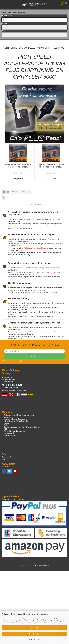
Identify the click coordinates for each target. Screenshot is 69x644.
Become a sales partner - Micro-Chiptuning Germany (22, 427)
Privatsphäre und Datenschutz (14, 431)
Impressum (8, 417)
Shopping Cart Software (26, 565)
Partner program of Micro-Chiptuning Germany (20, 415)
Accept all (34, 627)
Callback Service (10, 433)
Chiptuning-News (8, 457)
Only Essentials (34, 634)
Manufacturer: (7, 16)
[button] (61, 4)
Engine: (5, 31)
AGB (6, 429)
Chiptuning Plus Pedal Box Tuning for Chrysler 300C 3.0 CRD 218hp (18, 166)
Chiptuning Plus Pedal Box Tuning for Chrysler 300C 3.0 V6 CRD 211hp (51, 166)
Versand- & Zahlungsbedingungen (16, 419)
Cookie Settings (9, 435)
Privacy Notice (43, 623)
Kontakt (6, 423)
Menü (3, 3)
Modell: (5, 23)
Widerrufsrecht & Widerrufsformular (16, 421)
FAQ (5, 425)
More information (34, 640)
